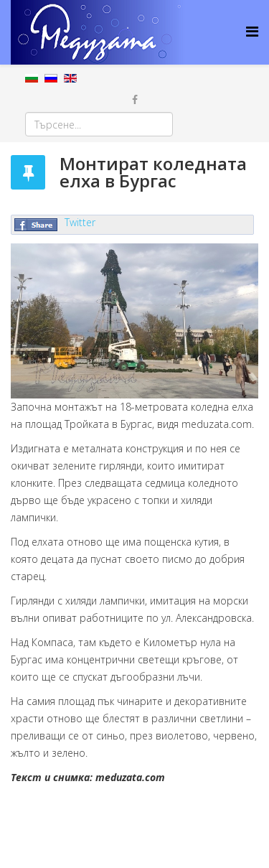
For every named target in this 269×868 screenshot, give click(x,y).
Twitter (80, 222)
